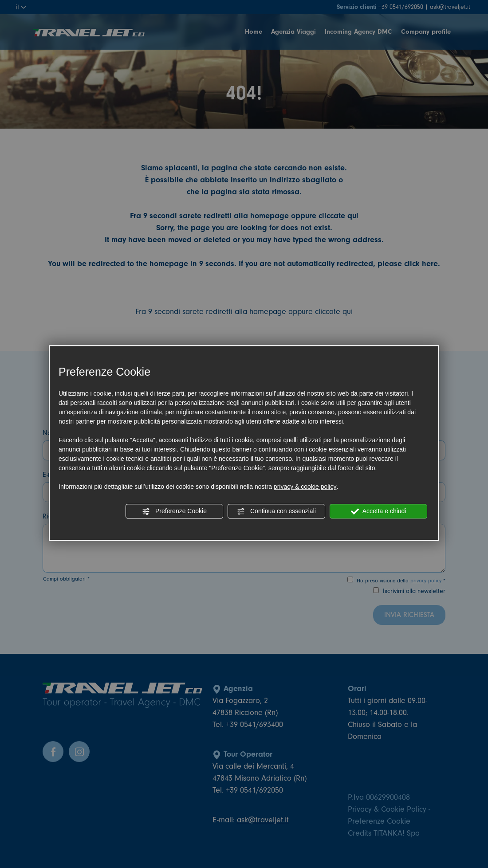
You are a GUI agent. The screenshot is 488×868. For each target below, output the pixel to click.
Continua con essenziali (276, 511)
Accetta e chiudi (379, 511)
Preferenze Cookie (174, 511)
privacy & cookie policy (305, 487)
